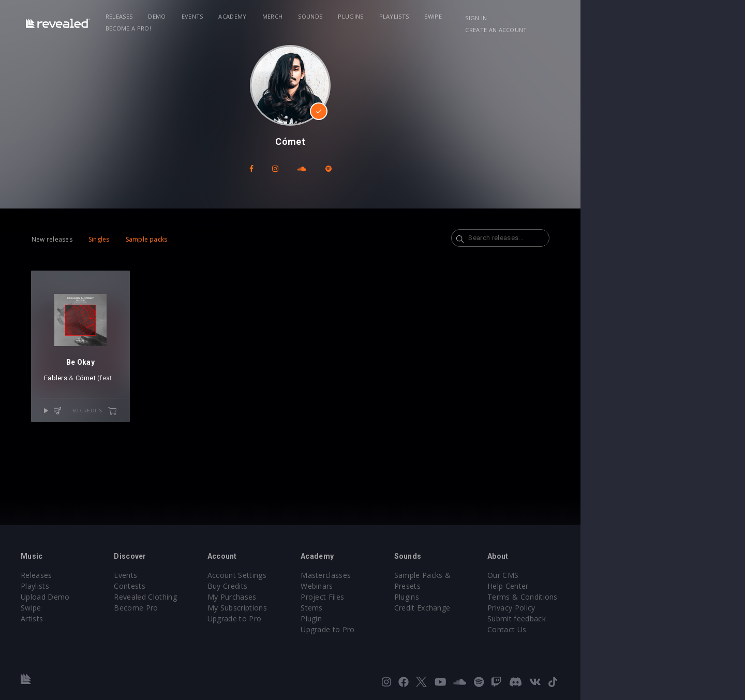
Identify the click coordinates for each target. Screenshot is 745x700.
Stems (394, 608)
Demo (198, 16)
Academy (273, 16)
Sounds (351, 16)
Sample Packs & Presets (534, 575)
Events (233, 16)
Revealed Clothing (197, 597)
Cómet (111, 401)
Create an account (652, 18)
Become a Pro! (520, 16)
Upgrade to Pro (301, 619)
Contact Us (620, 629)
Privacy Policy (624, 608)
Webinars (399, 586)
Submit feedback (629, 619)
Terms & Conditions (635, 597)
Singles (125, 239)
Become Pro (188, 608)
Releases (160, 16)
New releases (78, 239)
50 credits (143, 434)
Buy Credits (294, 586)
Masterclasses (408, 575)
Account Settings (304, 575)
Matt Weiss (159, 401)
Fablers (81, 401)
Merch (313, 16)
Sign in (594, 18)
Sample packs (173, 239)
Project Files (405, 597)
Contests (181, 586)
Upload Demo (81, 597)
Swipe (474, 16)
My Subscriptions (304, 608)
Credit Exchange (520, 597)
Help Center (621, 586)
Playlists (435, 16)
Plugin (393, 619)
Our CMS (616, 575)
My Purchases (299, 597)
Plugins (391, 16)
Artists (68, 619)
